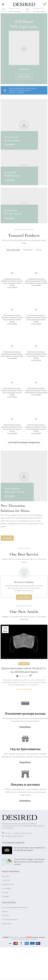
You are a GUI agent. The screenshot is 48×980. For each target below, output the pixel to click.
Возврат (5, 911)
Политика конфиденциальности (15, 907)
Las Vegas (6, 896)
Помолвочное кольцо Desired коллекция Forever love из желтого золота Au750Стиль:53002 (12, 429)
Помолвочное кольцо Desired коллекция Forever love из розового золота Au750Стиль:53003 (12, 393)
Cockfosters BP (8, 884)
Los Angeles (6, 888)
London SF (6, 880)
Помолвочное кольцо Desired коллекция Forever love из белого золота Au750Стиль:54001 (12, 355)
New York (6, 876)
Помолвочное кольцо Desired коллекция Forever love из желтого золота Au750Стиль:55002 (12, 320)
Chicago (5, 892)
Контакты (6, 915)
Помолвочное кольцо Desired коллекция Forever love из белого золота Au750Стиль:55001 (36, 282)
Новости (24, 664)
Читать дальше (24, 689)
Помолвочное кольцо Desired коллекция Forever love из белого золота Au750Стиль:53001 (36, 392)
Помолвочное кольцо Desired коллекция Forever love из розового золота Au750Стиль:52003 (36, 429)
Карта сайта (7, 924)
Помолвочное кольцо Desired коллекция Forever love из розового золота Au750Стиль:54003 (36, 320)
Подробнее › (25, 727)
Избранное (12, 273)
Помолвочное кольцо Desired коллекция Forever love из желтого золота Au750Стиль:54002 (36, 356)
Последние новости (10, 919)
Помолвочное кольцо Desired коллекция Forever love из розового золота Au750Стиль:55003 (12, 283)
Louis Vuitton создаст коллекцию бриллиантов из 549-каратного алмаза (29, 862)
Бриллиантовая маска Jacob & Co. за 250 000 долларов (30, 849)
